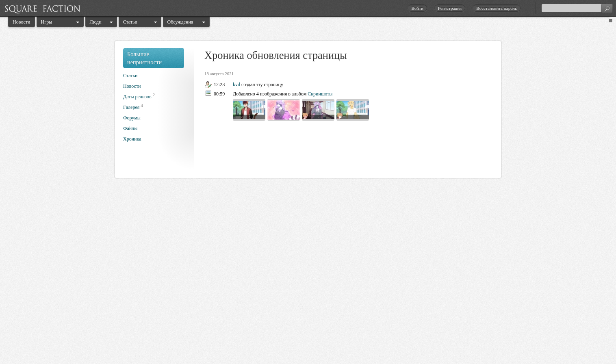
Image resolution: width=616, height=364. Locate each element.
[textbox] (577, 8)
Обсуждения (180, 22)
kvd (236, 84)
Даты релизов (137, 97)
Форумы (132, 118)
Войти (417, 8)
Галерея (131, 107)
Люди (96, 22)
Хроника (132, 139)
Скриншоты (320, 94)
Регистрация (450, 8)
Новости (22, 22)
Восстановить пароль (497, 8)
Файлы (130, 128)
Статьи (130, 22)
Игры (47, 22)
